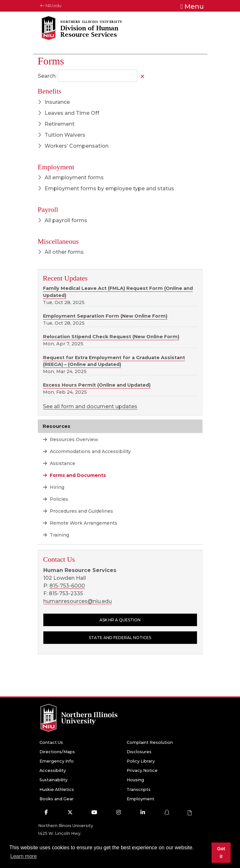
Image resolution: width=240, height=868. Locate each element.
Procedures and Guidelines (81, 511)
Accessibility (53, 770)
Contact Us (51, 742)
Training (59, 535)
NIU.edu (51, 6)
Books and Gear (57, 799)
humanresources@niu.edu (78, 601)
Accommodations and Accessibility (90, 451)
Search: (47, 76)
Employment (141, 799)
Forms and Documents (77, 475)
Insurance (54, 102)
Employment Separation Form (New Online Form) (105, 316)
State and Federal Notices (120, 638)
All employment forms (71, 178)
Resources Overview (73, 439)
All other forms (61, 252)
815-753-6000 (67, 586)
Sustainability (53, 780)
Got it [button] (221, 853)
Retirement (56, 124)
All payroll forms (63, 220)
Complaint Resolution (150, 742)
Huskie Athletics (57, 789)
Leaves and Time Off (68, 113)
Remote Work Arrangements (83, 523)
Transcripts (139, 789)
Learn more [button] (24, 856)
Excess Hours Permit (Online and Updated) (97, 385)
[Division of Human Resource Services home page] (90, 33)
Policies (58, 499)
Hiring (56, 487)
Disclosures (139, 752)
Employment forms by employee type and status (106, 188)
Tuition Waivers (62, 135)
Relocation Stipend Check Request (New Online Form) (111, 337)
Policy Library (141, 761)
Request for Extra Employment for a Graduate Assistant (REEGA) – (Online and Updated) (114, 361)
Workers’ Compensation (73, 146)
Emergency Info (57, 761)
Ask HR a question (120, 620)
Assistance (62, 463)
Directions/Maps (57, 752)
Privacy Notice (142, 770)
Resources (57, 426)
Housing (135, 780)
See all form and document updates (90, 406)
